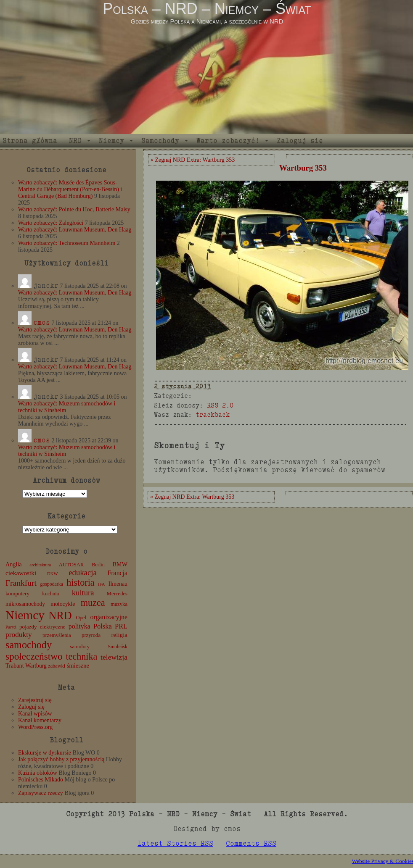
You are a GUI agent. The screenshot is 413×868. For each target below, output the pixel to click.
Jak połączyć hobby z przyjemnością (61, 759)
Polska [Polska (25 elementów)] (103, 626)
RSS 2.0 (220, 405)
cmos (42, 322)
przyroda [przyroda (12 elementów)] (91, 635)
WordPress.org (35, 727)
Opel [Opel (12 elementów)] (81, 618)
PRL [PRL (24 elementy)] (121, 626)
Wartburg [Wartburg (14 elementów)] (36, 666)
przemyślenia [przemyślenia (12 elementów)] (57, 635)
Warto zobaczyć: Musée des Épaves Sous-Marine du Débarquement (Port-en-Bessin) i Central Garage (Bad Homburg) (70, 189)
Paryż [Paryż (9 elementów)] (11, 627)
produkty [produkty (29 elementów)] (19, 635)
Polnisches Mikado (41, 780)
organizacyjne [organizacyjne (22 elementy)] (109, 617)
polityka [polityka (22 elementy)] (79, 626)
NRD (75, 141)
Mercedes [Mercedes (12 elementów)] (117, 594)
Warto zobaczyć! (228, 141)
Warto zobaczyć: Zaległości (51, 223)
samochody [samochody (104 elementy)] (29, 645)
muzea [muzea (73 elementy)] (93, 603)
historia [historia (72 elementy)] (80, 583)
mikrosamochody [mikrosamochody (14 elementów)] (25, 604)
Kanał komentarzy (40, 720)
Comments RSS (251, 843)
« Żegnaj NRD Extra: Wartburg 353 (193, 160)
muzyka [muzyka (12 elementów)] (119, 604)
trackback (213, 414)
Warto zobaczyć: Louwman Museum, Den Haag (75, 230)
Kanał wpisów (35, 714)
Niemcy (111, 141)
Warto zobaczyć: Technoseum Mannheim (67, 243)
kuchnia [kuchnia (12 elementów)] (50, 594)
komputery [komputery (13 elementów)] (17, 593)
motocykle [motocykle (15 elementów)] (63, 604)
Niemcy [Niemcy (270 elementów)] (25, 615)
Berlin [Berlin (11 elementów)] (98, 565)
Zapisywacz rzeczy (41, 793)
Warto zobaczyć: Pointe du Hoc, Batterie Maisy (74, 209)
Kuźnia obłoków (38, 773)
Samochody (160, 141)
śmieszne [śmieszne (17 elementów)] (78, 665)
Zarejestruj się (35, 700)
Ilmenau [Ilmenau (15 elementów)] (118, 584)
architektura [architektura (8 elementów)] (40, 565)
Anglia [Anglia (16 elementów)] (14, 564)
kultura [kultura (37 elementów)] (83, 593)
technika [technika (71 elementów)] (81, 656)
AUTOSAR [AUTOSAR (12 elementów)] (71, 565)
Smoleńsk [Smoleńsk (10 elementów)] (118, 647)
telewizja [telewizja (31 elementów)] (114, 657)
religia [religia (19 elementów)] (120, 635)
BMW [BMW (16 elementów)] (120, 564)
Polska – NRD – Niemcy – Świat (207, 9)
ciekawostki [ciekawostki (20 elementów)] (21, 573)
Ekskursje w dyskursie (45, 753)
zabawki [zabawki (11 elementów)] (57, 666)
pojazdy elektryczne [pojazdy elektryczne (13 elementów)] (42, 627)
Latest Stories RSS (175, 843)
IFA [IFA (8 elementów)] (101, 584)
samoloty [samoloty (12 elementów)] (80, 647)
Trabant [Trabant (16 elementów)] (15, 665)
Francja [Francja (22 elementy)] (118, 573)
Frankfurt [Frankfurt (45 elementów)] (21, 583)
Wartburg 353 (303, 168)
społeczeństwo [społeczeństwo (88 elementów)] (34, 656)
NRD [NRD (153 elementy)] (60, 616)
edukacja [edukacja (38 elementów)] (83, 572)
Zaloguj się (300, 141)
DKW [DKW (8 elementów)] (52, 574)
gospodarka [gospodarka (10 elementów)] (51, 584)
